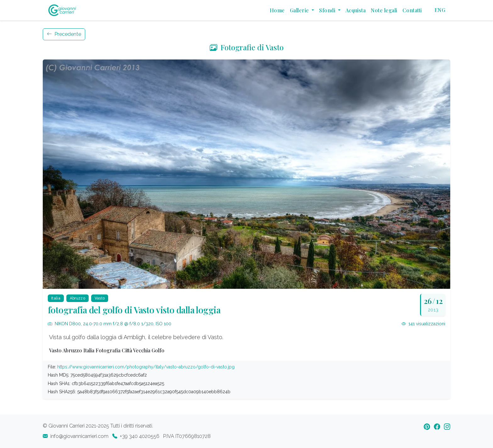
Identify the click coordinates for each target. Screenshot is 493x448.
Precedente (64, 34)
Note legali (384, 10)
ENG (440, 10)
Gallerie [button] (300, 10)
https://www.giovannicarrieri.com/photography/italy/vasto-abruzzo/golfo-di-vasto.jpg (146, 367)
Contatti (412, 10)
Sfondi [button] (328, 10)
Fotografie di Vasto (247, 47)
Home (277, 10)
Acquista (356, 10)
